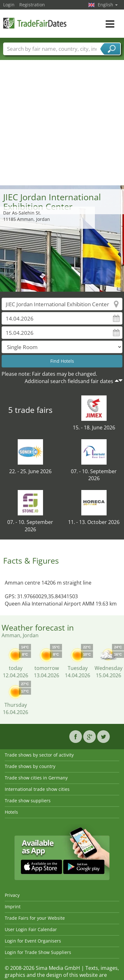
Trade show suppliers (28, 801)
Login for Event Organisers (33, 941)
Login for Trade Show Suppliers (38, 952)
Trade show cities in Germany (36, 778)
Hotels (11, 812)
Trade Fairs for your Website (35, 918)
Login (9, 5)
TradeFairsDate (35, 23)
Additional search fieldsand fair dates (69, 381)
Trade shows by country (30, 766)
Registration (32, 5)
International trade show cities (37, 789)
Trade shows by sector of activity (39, 755)
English (108, 5)
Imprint (13, 907)
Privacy (12, 895)
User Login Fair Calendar (31, 929)
